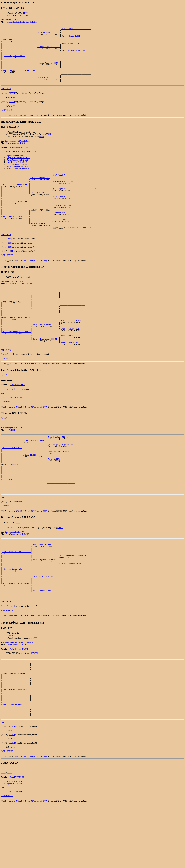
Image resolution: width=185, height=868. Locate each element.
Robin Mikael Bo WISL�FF (18, 422)
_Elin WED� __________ (12, 520)
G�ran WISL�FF (18, 417)
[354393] (35, 706)
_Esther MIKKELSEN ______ (49, 51)
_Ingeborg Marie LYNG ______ (73, 375)
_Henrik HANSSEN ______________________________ (72, 186)
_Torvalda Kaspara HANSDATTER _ (61, 479)
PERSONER (6, 100)
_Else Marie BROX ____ (40, 244)
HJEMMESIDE (7, 121)
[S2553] (12, 104)
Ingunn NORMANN (15, 847)
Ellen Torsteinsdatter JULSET (17, 577)
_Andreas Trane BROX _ (40, 227)
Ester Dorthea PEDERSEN (17, 173)
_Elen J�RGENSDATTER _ (40, 207)
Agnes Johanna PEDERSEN (18, 171)
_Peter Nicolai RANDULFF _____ (45, 353)
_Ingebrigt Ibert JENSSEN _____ (61, 487)
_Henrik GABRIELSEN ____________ (16, 325)
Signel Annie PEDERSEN (17, 167)
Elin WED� (11, 463)
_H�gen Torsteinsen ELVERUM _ (72, 602)
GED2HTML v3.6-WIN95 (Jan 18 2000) (32, 126)
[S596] (11, 387)
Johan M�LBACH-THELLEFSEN (19, 696)
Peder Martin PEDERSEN (17, 175)
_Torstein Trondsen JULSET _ (45, 626)
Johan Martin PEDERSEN (20, 159)
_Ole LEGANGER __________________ (76, 29)
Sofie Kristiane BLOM (19, 702)
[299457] (5, 408)
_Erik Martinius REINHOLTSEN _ (15, 199)
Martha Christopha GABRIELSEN (17, 345)
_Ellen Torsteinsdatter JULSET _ (16, 634)
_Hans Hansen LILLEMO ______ (45, 589)
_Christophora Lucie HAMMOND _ (45, 371)
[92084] (4, 451)
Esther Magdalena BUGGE (14, 62)
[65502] (42, 148)
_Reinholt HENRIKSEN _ (40, 190)
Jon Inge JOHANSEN (14, 460)
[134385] (27, 299)
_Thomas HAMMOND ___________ (73, 366)
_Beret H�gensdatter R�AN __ (45, 606)
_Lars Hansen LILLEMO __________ (16, 597)
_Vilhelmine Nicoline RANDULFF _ (16, 362)
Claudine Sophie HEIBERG (17, 698)
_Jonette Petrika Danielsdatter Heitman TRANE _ (72, 248)
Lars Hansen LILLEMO (14, 575)
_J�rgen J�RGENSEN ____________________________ (73, 203)
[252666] (34, 691)
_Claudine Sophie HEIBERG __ (15, 765)
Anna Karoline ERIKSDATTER (16, 218)
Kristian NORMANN (15, 845)
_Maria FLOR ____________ (49, 87)
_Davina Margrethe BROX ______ (15, 235)
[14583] (4, 832)
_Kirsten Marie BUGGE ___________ (76, 38)
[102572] (61, 571)
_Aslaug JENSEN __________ (34, 492)
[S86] (10, 260)
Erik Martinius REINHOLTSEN (17, 152)
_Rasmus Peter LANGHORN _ (49, 70)
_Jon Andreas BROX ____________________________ (72, 240)
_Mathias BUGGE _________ (49, 33)
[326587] (35, 163)
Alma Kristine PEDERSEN (17, 178)
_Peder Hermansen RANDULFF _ (73, 349)
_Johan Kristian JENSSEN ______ (61, 470)
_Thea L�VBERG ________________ (61, 496)
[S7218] (12, 790)
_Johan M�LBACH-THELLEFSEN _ (15, 729)
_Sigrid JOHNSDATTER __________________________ (72, 212)
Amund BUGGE (11, 20)
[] (5, 104)
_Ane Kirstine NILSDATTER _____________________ (72, 194)
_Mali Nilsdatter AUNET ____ (45, 643)
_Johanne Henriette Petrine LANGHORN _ (19, 79)
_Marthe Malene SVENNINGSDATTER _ (76, 55)
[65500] (39, 143)
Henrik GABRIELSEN (14, 303)
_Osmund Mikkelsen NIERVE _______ (76, 46)
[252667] (9, 689)
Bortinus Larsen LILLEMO (15, 617)
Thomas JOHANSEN (11, 503)
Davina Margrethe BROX (16, 154)
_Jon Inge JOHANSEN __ (12, 483)
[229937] (25, 16)
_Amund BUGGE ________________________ (19, 42)
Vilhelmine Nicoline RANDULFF (19, 305)
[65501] (48, 145)
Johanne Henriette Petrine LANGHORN (21, 22)
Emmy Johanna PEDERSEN (18, 180)
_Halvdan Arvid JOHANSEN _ (34, 474)
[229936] (26, 13)
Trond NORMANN (18, 841)
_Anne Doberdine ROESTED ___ (73, 358)
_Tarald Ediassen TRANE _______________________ (72, 222)
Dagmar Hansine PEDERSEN (18, 169)
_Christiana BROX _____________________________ (72, 231)
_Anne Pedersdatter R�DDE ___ (72, 610)
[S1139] (12, 660)
